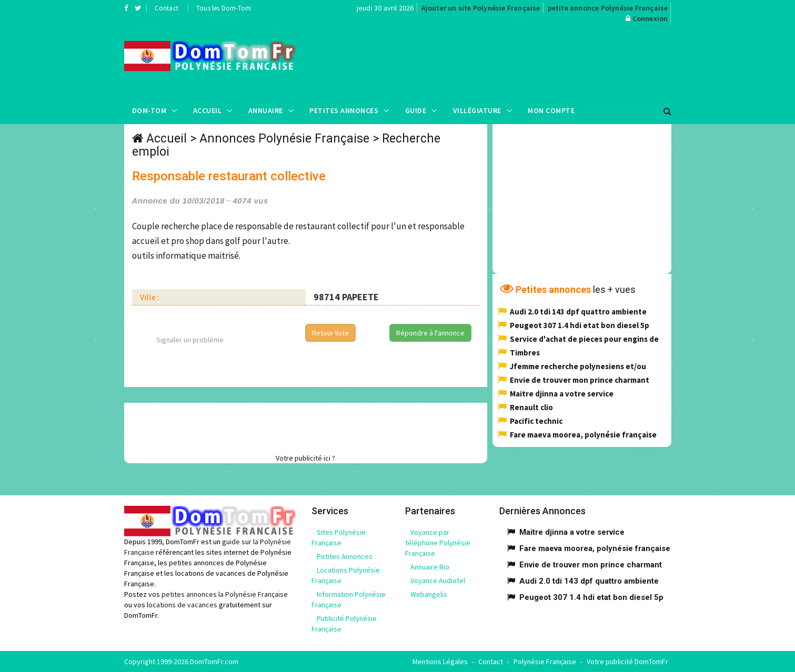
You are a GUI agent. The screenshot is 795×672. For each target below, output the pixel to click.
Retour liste (330, 333)
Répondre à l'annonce (430, 333)
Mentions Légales (440, 661)
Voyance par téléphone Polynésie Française (438, 543)
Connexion (650, 18)
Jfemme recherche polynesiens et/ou (578, 366)
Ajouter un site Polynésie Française (481, 8)
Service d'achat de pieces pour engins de (584, 339)
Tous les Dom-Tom (224, 8)
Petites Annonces (344, 110)
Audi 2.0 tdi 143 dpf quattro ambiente (578, 312)
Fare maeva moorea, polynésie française (583, 435)
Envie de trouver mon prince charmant (580, 380)
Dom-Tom (149, 110)
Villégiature (477, 110)
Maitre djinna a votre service (562, 394)
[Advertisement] (503, 60)
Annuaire (266, 110)
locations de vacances (182, 605)
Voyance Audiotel (438, 581)
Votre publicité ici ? (305, 458)
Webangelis (429, 594)
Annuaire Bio (430, 567)
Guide (416, 110)
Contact (167, 8)
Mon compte (551, 110)
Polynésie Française (545, 661)
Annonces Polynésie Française (284, 139)
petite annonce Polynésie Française (608, 8)
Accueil (208, 110)
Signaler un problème (190, 340)
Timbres (525, 353)
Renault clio (531, 407)
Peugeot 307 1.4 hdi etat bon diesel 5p (580, 325)
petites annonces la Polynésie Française (225, 594)
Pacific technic (536, 421)
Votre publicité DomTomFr (627, 661)
